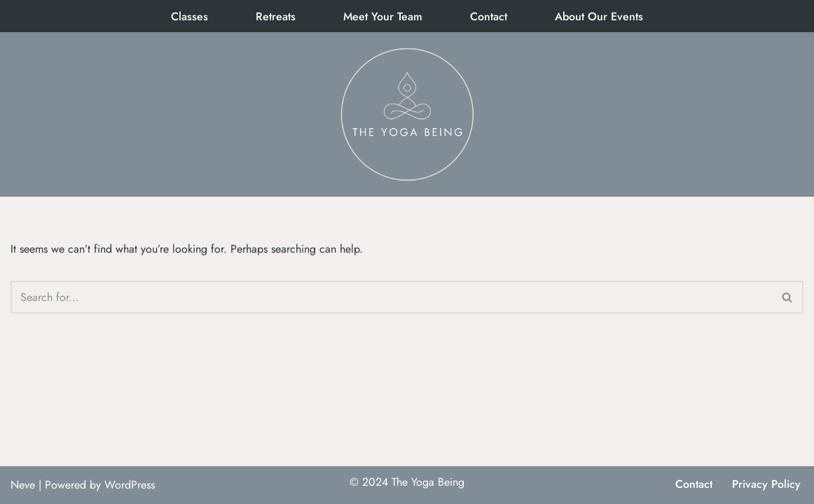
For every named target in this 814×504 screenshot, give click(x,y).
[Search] (391, 297)
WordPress (130, 485)
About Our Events (599, 16)
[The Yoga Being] (407, 114)
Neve (23, 485)
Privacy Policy (766, 484)
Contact (489, 16)
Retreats (276, 16)
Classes (189, 16)
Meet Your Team (383, 16)
